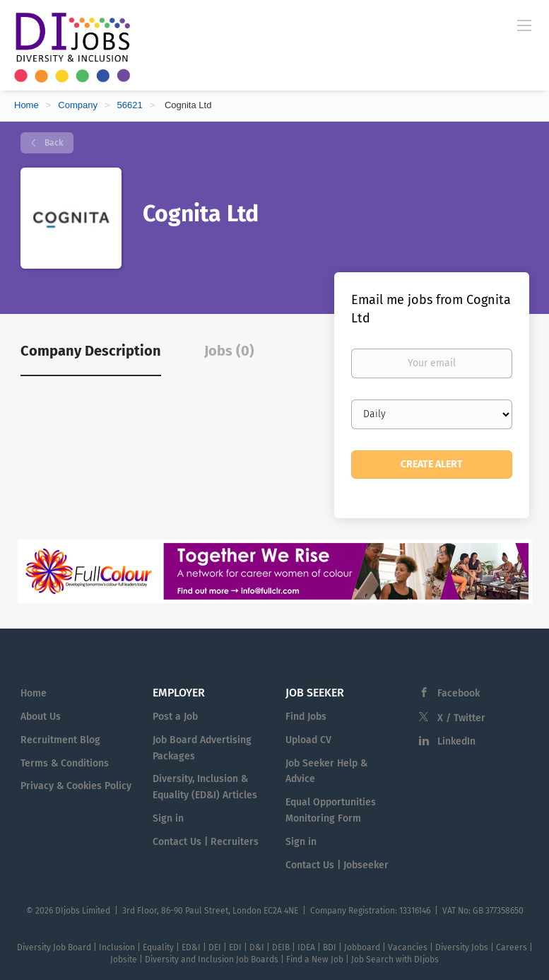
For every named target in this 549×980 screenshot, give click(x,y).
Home (26, 105)
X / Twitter (461, 718)
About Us (41, 717)
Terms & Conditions (65, 763)
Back (53, 143)
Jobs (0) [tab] (229, 351)
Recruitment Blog (60, 740)
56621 (130, 105)
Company (78, 105)
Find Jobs (306, 717)
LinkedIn (456, 741)
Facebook (459, 693)
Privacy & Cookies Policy (76, 786)
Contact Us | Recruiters (206, 842)
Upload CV (308, 740)
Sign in (168, 818)
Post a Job (175, 717)
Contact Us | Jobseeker (337, 865)
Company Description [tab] (91, 351)
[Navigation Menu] (524, 25)
